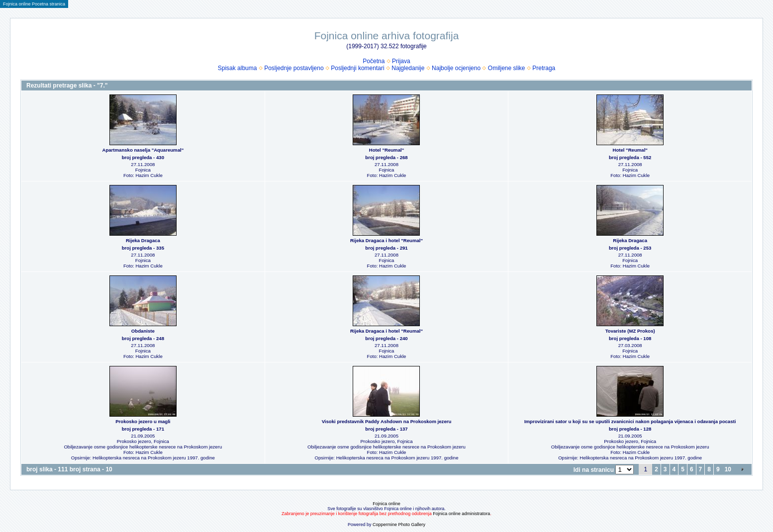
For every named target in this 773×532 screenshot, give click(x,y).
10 (728, 469)
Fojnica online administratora (461, 514)
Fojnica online (386, 504)
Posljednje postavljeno (294, 68)
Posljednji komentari (357, 68)
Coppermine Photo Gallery (399, 525)
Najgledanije (408, 68)
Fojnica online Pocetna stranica (34, 4)
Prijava (401, 61)
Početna (374, 61)
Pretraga (544, 68)
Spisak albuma (238, 68)
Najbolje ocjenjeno (456, 68)
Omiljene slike (507, 68)
